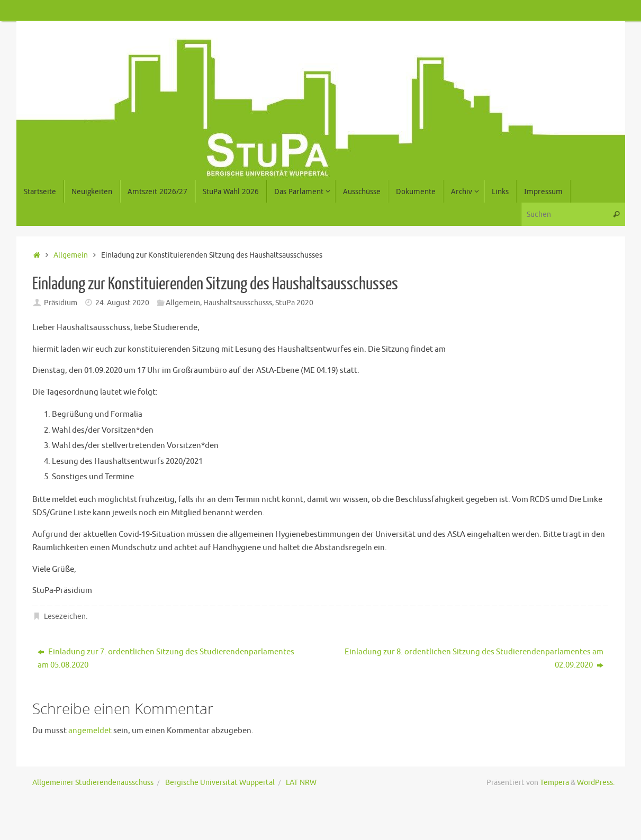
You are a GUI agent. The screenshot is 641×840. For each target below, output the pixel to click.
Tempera (554, 783)
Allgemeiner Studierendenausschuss (93, 783)
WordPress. (596, 783)
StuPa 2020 (294, 303)
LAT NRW (301, 783)
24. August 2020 (122, 303)
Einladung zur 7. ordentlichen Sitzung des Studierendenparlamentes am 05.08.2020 (166, 659)
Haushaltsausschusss (238, 303)
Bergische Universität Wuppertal (220, 783)
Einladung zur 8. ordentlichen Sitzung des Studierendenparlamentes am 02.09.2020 (474, 659)
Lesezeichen (65, 617)
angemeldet (90, 731)
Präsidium (61, 303)
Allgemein (71, 255)
